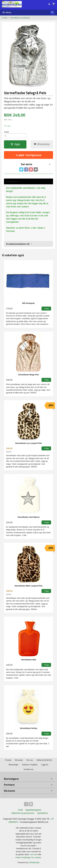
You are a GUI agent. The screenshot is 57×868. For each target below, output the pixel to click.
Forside (5, 18)
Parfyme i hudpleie (30, 765)
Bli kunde (19, 760)
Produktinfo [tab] (12, 181)
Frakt (20, 810)
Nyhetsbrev (43, 813)
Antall (6, 132)
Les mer (34, 854)
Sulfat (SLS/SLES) (44, 760)
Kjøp (15, 144)
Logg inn (45, 765)
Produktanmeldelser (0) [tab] (18, 244)
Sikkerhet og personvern (23, 813)
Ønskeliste (42, 144)
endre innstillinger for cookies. (29, 857)
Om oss (30, 760)
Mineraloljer (13, 765)
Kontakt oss (28, 769)
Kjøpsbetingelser (33, 810)
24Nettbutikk (34, 862)
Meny (7, 12)
